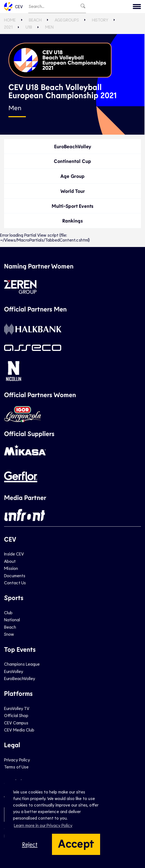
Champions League (22, 664)
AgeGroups (67, 20)
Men (49, 27)
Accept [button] (76, 843)
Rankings (72, 221)
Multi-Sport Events (72, 206)
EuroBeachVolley (73, 146)
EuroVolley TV (17, 708)
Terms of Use (16, 767)
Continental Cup (72, 161)
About (10, 561)
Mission (11, 568)
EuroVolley (14, 671)
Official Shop (16, 715)
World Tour (73, 191)
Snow (9, 634)
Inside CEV (14, 554)
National (12, 620)
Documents (15, 575)
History (100, 20)
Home (10, 20)
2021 (8, 27)
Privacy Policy (17, 760)
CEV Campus (16, 723)
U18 (29, 27)
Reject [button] (30, 844)
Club (8, 612)
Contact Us (15, 583)
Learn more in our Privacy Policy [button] (43, 825)
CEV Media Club (19, 730)
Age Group (72, 176)
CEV (13, 7)
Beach (35, 20)
